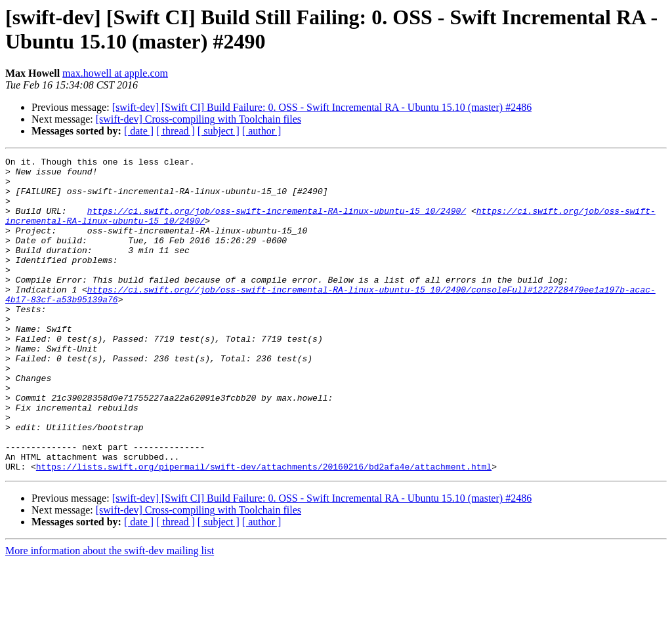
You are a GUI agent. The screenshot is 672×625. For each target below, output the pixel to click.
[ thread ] (176, 131)
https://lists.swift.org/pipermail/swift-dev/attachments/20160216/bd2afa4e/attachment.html (264, 529)
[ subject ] (219, 131)
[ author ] (262, 131)
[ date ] (139, 131)
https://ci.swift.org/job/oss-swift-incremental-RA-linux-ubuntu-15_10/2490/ (277, 222)
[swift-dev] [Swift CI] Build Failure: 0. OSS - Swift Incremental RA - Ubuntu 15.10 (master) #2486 (322, 107)
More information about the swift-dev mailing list (110, 614)
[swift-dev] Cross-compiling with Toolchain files (199, 119)
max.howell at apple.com (115, 73)
